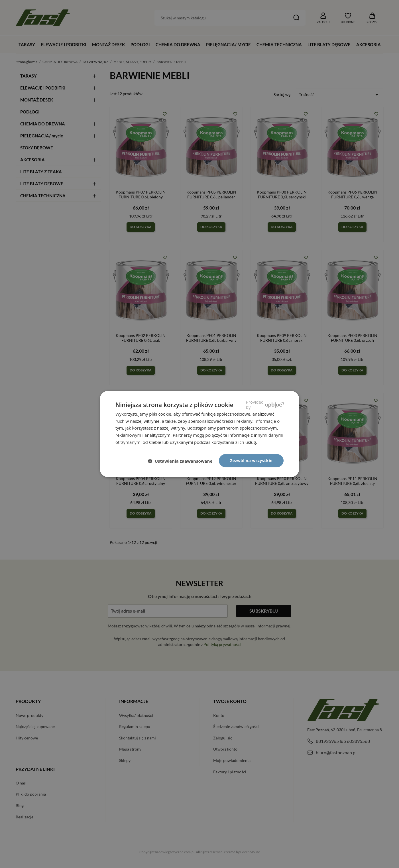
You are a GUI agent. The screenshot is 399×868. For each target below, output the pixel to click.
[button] (183, 461)
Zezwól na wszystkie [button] (251, 461)
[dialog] (199, 434)
